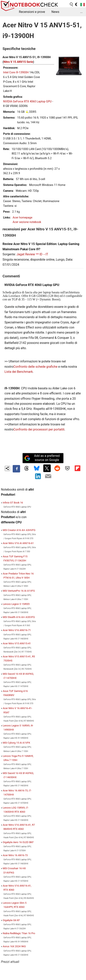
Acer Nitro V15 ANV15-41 (17, 643)
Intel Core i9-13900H (16, 72)
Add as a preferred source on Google (42, 458)
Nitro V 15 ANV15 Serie (18, 62)
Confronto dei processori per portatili (39, 429)
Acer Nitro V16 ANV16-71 (17, 630)
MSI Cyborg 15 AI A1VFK (16, 743)
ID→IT (44, 254)
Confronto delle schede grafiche (36, 367)
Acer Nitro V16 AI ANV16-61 (18, 543)
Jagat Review (26, 254)
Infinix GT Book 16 (13, 503)
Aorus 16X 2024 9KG (14, 946)
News (55, 12)
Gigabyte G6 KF (11, 920)
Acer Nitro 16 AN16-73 (15, 855)
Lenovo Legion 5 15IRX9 (16, 604)
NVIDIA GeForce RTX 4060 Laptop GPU (27, 102)
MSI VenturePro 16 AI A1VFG (19, 591)
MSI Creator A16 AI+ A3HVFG (19, 530)
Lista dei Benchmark (19, 372)
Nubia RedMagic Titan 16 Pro (19, 933)
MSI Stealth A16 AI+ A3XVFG (19, 617)
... (81, 12)
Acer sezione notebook (27, 222)
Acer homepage (23, 218)
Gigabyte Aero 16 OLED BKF (18, 842)
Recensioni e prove (32, 12)
